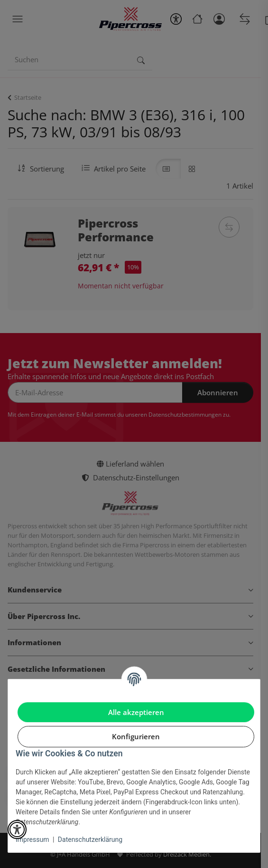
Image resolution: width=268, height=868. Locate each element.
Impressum (32, 839)
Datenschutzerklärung (90, 839)
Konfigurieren (136, 736)
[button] (17, 830)
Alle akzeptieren (136, 712)
